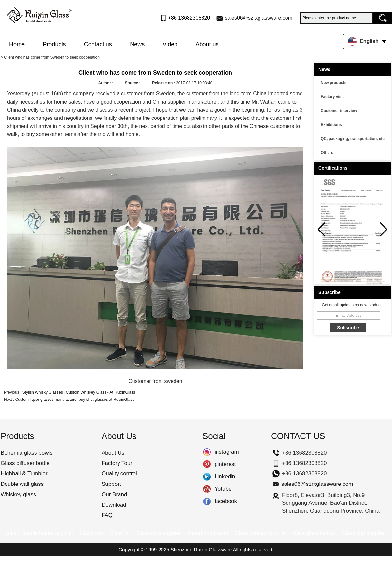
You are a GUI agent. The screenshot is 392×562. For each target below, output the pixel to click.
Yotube (207, 489)
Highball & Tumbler (24, 474)
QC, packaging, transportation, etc (353, 139)
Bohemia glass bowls (27, 453)
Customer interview (339, 111)
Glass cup (91, 533)
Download (114, 505)
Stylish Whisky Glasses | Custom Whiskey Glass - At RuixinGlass (79, 392)
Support (111, 484)
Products (54, 44)
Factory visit (332, 97)
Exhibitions (331, 125)
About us (207, 44)
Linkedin (207, 477)
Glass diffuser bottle (25, 463)
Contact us (98, 44)
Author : (106, 83)
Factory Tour (117, 463)
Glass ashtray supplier (260, 533)
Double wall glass (22, 484)
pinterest (207, 464)
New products (334, 83)
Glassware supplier (159, 533)
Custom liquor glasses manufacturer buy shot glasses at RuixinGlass (75, 400)
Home (17, 44)
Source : (133, 83)
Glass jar (120, 533)
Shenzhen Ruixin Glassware (201, 549)
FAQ (107, 515)
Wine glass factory (314, 533)
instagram (207, 452)
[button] (384, 230)
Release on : (164, 83)
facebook (207, 501)
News (137, 44)
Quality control (119, 474)
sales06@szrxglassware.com (259, 18)
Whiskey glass (18, 494)
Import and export (208, 533)
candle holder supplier (48, 533)
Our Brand (114, 494)
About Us (113, 453)
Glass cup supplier (363, 533)
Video (170, 44)
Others (327, 153)
